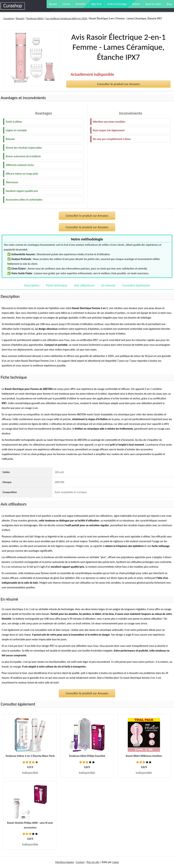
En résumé (108, 285)
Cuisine (66, 4)
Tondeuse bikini (35, 18)
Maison (136, 4)
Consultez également (136, 285)
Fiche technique (57, 285)
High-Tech (96, 4)
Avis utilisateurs (84, 285)
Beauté (53, 4)
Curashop (9, 18)
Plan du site (93, 862)
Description (32, 285)
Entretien (81, 4)
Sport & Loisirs (153, 4)
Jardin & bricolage (117, 4)
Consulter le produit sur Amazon (118, 84)
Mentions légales (65, 862)
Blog (169, 4)
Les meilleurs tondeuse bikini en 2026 (66, 18)
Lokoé (116, 862)
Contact (80, 862)
